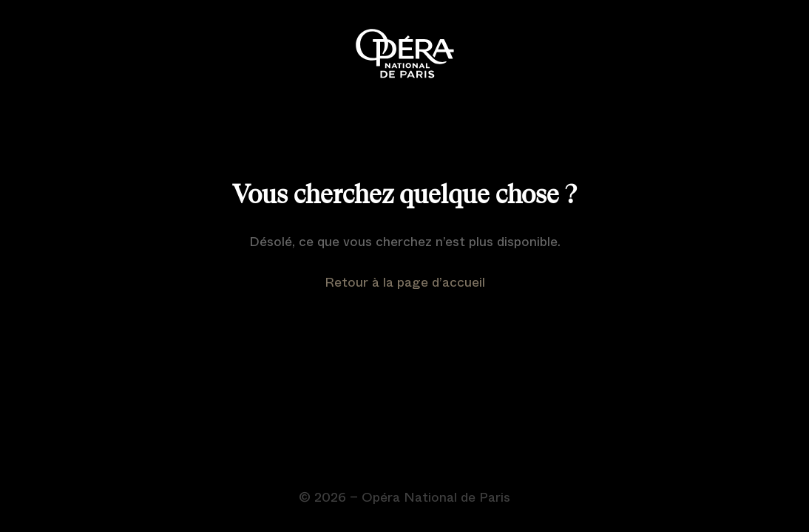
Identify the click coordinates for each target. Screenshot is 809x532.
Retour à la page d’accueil (405, 282)
